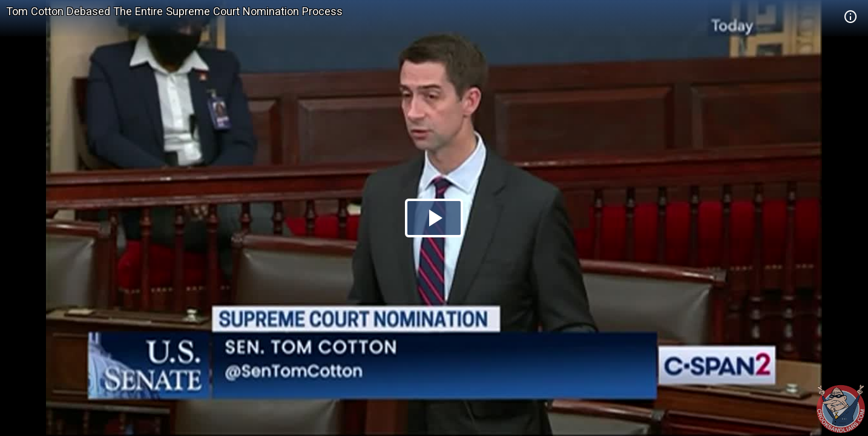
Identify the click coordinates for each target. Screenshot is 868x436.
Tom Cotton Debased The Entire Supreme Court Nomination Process (174, 11)
